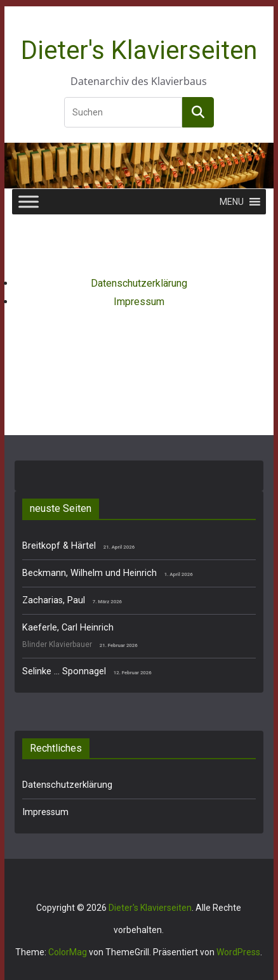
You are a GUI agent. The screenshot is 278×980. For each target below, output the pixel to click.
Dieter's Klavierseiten (139, 50)
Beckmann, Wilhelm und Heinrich (89, 573)
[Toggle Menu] (29, 202)
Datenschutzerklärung (139, 283)
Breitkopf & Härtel (59, 546)
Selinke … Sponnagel (64, 671)
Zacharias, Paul (54, 600)
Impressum (139, 302)
